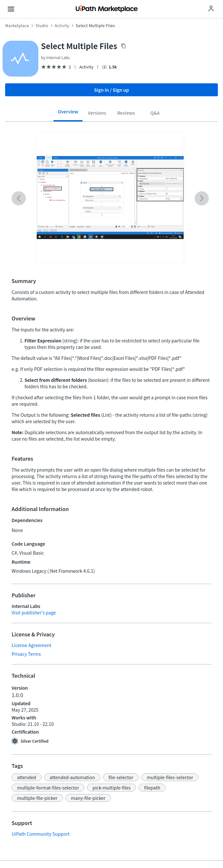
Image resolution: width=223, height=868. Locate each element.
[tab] (68, 114)
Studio (42, 26)
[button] (27, 777)
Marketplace (17, 26)
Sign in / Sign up (112, 90)
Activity (62, 26)
